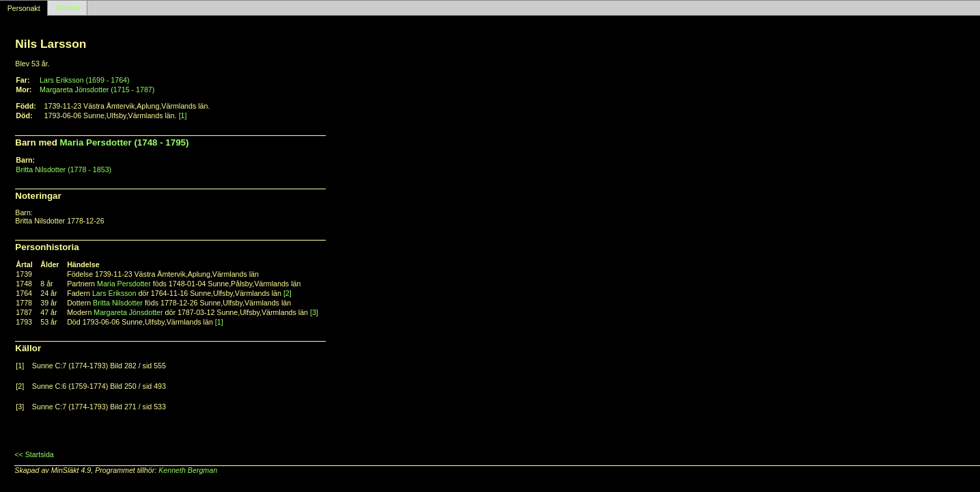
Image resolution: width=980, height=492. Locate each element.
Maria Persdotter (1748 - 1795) (125, 142)
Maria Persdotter (124, 284)
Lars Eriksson (114, 293)
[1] (183, 115)
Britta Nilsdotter (118, 303)
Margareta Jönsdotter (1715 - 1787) (97, 90)
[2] (288, 293)
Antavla (68, 8)
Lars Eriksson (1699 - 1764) (85, 80)
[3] (314, 312)
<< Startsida (34, 454)
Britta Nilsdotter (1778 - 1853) (64, 169)
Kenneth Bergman (188, 470)
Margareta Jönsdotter (128, 312)
